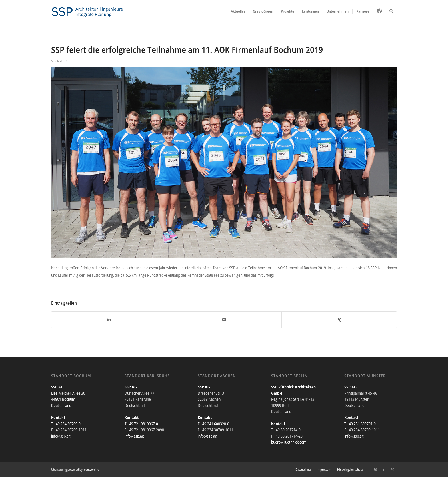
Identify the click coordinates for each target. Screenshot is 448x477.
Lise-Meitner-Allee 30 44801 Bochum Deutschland (68, 399)
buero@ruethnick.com (289, 442)
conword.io (92, 469)
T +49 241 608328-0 (213, 424)
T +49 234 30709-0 (66, 424)
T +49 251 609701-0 (360, 424)
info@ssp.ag (61, 436)
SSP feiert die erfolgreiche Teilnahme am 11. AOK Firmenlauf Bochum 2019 (187, 50)
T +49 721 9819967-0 (141, 424)
